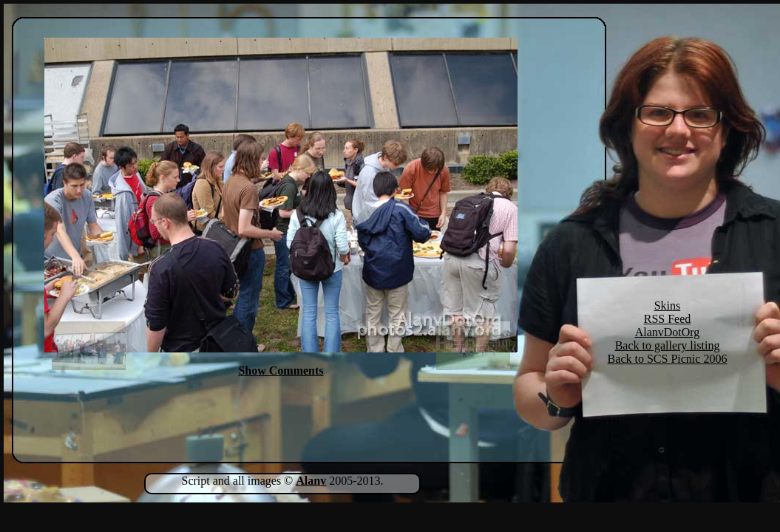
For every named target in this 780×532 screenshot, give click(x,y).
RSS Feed (668, 319)
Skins (668, 306)
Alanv (311, 481)
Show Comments (281, 371)
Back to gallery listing (668, 345)
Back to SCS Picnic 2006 (668, 359)
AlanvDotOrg (668, 332)
